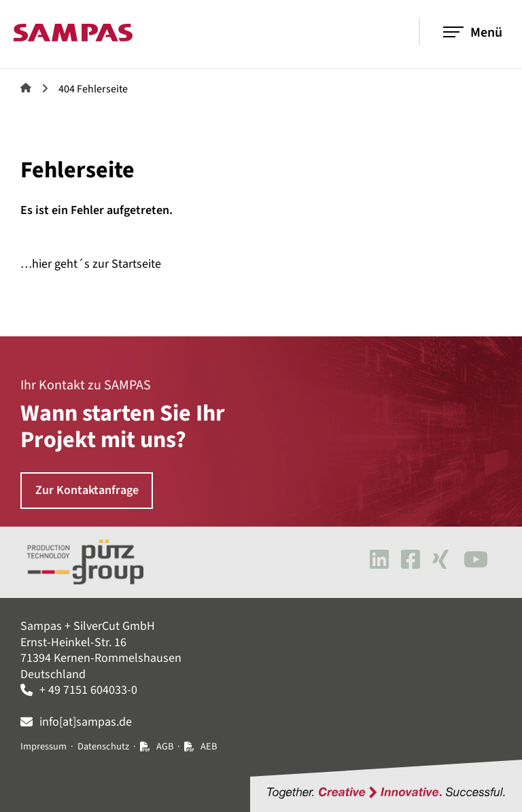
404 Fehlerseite (93, 89)
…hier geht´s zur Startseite (91, 264)
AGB (165, 746)
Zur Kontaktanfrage (87, 490)
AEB (209, 746)
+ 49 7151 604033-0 (88, 690)
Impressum (43, 746)
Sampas (26, 88)
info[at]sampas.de (86, 722)
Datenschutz (103, 746)
